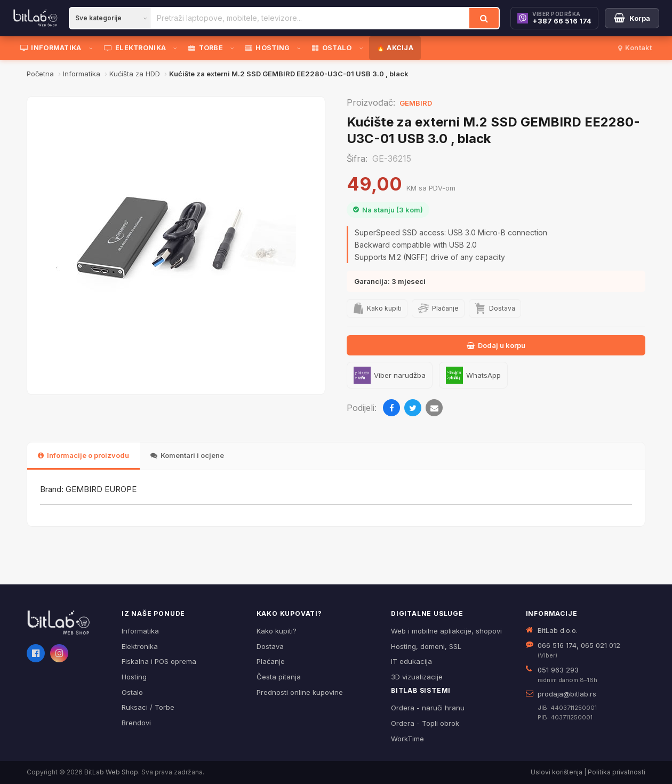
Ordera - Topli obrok (425, 723)
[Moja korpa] (632, 18)
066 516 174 (557, 645)
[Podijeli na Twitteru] (413, 408)
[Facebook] (36, 653)
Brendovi (136, 723)
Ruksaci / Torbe (148, 707)
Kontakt (635, 48)
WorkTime (407, 739)
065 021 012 (601, 645)
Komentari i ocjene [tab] (187, 455)
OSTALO (332, 48)
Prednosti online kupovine (300, 692)
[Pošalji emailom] (434, 408)
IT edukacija (411, 661)
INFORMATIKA (51, 48)
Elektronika (140, 646)
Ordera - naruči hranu (428, 708)
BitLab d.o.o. (558, 630)
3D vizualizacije (417, 677)
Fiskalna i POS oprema (159, 661)
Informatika (140, 631)
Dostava (270, 646)
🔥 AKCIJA (395, 48)
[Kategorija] (110, 18)
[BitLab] (35, 18)
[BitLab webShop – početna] (67, 623)
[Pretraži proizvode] (310, 18)
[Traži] (484, 18)
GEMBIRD (416, 103)
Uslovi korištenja (557, 772)
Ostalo (132, 692)
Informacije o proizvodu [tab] (83, 455)
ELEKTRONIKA (135, 48)
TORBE (206, 48)
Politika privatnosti (617, 772)
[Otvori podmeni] (93, 48)
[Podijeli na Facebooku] (391, 408)
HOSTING (267, 48)
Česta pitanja (279, 677)
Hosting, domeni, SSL (426, 646)
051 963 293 (558, 670)
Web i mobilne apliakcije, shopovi (446, 631)
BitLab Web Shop (111, 772)
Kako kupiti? (277, 631)
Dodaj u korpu (496, 345)
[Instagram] (59, 653)
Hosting (134, 677)
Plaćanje (271, 661)
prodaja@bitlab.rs (567, 694)
